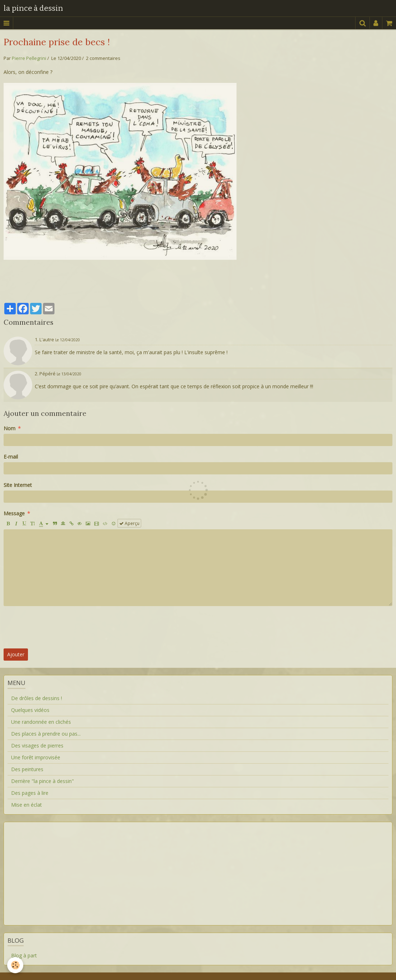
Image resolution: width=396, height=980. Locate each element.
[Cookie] (15, 965)
